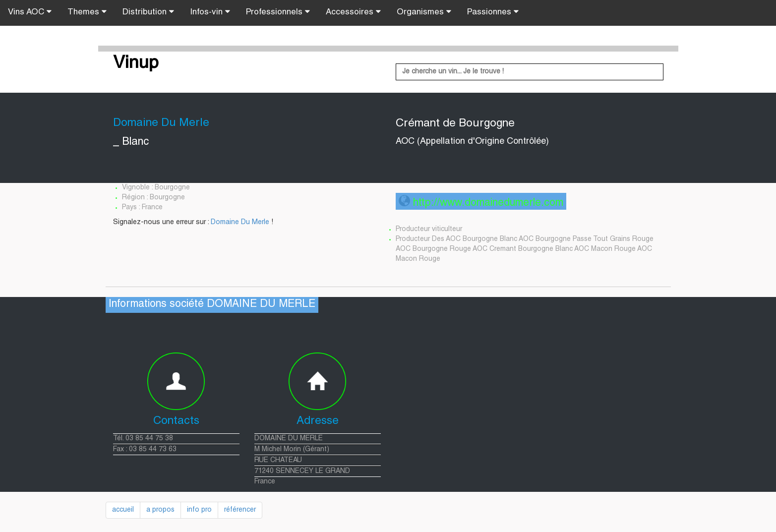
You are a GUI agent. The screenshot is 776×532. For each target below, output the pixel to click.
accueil (123, 510)
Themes (87, 12)
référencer (240, 510)
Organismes (424, 12)
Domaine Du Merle (240, 223)
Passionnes (493, 12)
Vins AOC (30, 12)
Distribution (148, 12)
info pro (199, 510)
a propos (160, 510)
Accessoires (353, 12)
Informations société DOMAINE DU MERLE (212, 305)
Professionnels (278, 12)
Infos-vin (210, 12)
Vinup (136, 64)
